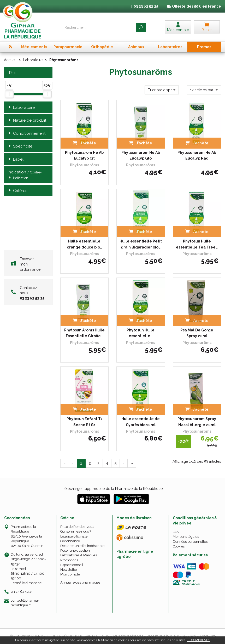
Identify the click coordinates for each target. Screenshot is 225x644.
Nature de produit (27, 120)
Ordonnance (70, 541)
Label (16, 159)
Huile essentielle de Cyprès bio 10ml (141, 422)
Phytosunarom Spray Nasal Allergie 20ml (197, 422)
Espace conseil (72, 565)
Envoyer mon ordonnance (26, 264)
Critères (17, 191)
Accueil (10, 60)
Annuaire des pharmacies (80, 582)
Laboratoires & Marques (79, 555)
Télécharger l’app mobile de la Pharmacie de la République (113, 489)
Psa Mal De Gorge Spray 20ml (197, 333)
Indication (25, 175)
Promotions (69, 560)
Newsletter (69, 570)
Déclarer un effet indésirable (82, 546)
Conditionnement (27, 134)
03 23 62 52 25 (22, 592)
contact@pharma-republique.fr (25, 603)
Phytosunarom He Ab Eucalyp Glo (141, 155)
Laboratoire (33, 60)
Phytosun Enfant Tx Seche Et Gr (84, 422)
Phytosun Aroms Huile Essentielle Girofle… (84, 333)
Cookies (179, 546)
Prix (12, 73)
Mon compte (70, 574)
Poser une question (75, 550)
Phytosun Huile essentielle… (141, 333)
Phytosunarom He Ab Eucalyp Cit (84, 155)
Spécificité (20, 146)
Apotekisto (208, 636)
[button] (162, 90)
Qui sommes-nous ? (76, 531)
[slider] (9, 94)
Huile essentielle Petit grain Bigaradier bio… (141, 244)
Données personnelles (190, 542)
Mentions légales (186, 537)
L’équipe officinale (74, 536)
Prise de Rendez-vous (77, 527)
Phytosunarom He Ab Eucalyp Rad (197, 155)
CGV (176, 532)
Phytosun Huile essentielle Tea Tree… (197, 244)
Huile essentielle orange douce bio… (84, 244)
